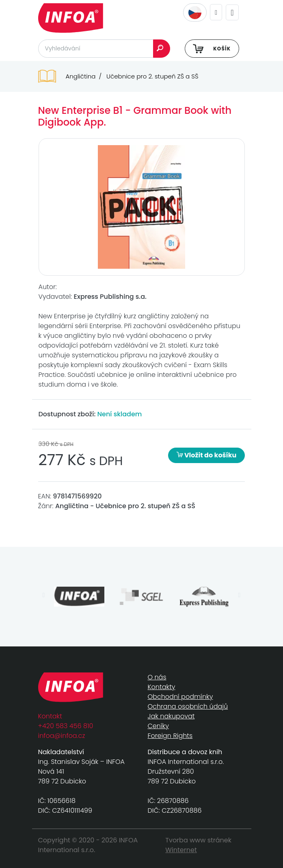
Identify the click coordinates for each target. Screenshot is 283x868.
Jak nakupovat (171, 716)
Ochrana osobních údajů (188, 706)
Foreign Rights (170, 736)
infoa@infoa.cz (62, 736)
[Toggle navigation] (232, 12)
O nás (157, 677)
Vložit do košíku (207, 455)
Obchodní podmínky (180, 697)
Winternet (181, 850)
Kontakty (162, 687)
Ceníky (158, 726)
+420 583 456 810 (66, 726)
